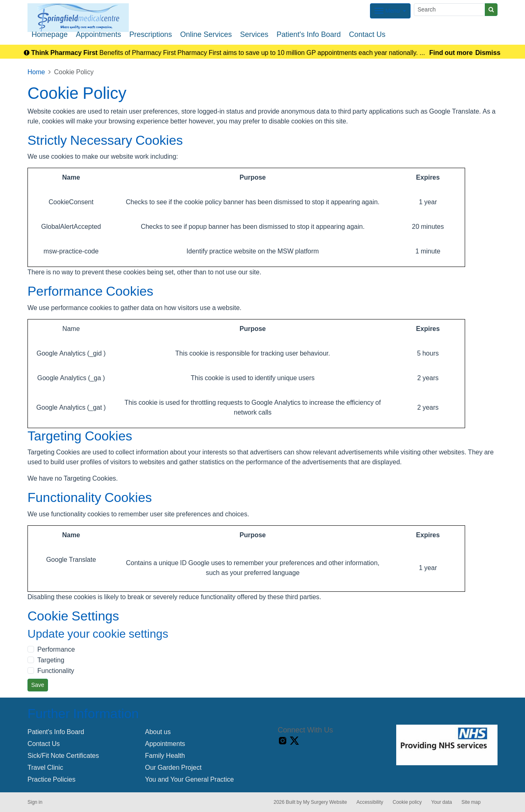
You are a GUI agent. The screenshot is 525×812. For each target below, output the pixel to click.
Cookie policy (407, 802)
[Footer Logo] (447, 745)
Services (254, 34)
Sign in (35, 802)
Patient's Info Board (309, 34)
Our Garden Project (173, 767)
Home (36, 72)
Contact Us (367, 34)
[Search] (450, 10)
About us (158, 732)
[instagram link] (283, 741)
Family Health (165, 755)
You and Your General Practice (190, 779)
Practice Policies (51, 779)
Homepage (50, 34)
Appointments (98, 34)
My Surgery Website (325, 802)
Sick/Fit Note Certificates (63, 755)
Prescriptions (151, 34)
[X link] (294, 741)
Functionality (56, 671)
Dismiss (488, 52)
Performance (56, 649)
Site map (471, 802)
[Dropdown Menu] (390, 11)
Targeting (51, 660)
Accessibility (370, 802)
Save (38, 685)
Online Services (206, 34)
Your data (442, 802)
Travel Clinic (45, 767)
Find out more (451, 52)
